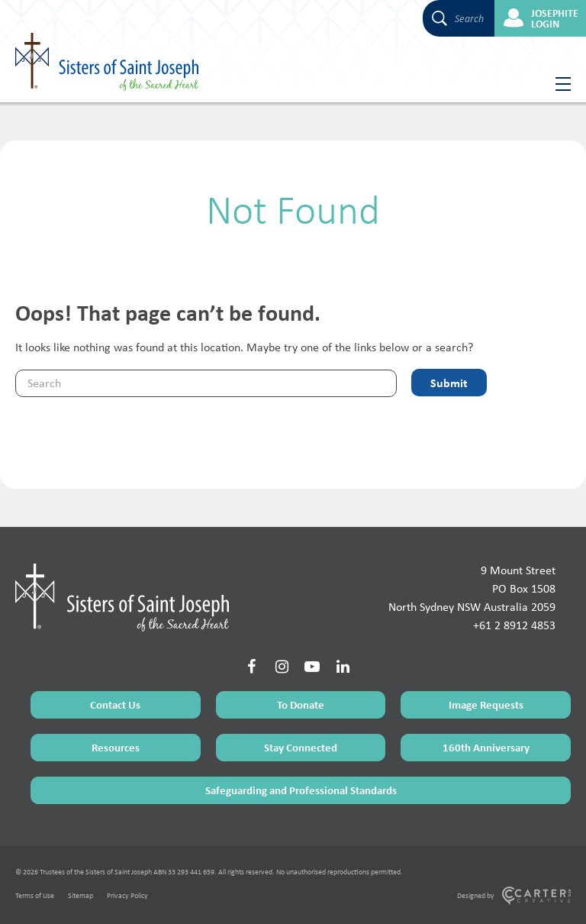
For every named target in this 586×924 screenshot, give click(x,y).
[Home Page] (122, 597)
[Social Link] (251, 667)
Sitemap (80, 895)
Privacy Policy (127, 895)
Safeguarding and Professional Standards (301, 790)
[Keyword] (206, 383)
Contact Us (115, 704)
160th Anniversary (486, 747)
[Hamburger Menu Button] (557, 84)
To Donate (301, 704)
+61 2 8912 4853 (514, 625)
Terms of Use (35, 895)
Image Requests (486, 704)
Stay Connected (301, 747)
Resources (116, 747)
